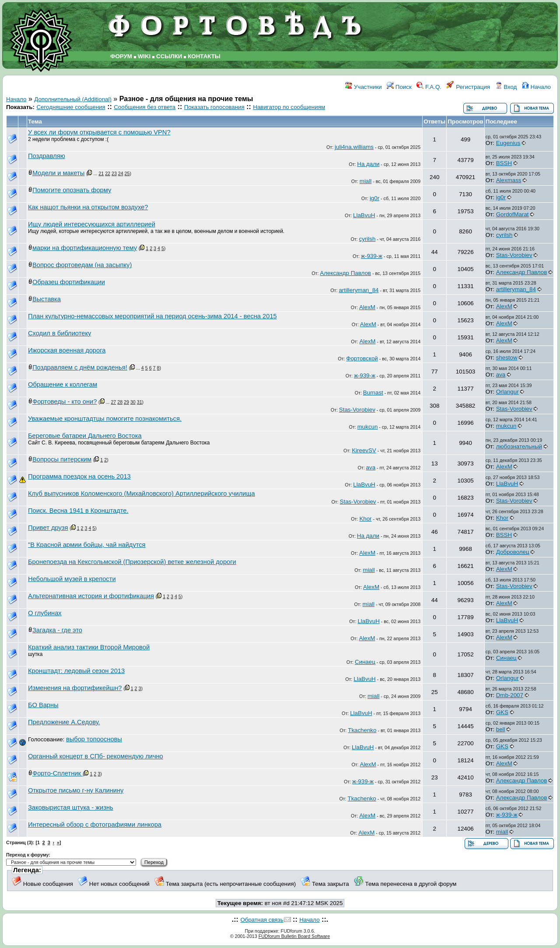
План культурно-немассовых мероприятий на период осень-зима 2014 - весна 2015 (152, 316)
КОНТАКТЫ (204, 56)
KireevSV (364, 450)
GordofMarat (513, 214)
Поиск (399, 87)
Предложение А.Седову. (64, 722)
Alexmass (509, 180)
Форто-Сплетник (58, 773)
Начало (536, 87)
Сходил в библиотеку (59, 333)
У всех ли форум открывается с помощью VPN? (99, 132)
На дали (368, 164)
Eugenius (508, 143)
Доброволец (513, 552)
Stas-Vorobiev (514, 255)
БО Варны (43, 705)
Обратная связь (262, 920)
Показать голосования (214, 107)
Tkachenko (362, 730)
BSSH (504, 163)
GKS (502, 712)
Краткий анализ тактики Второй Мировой (89, 647)
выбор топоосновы (94, 739)
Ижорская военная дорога (67, 350)
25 (127, 173)
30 (133, 402)
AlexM (367, 307)
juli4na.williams (354, 147)
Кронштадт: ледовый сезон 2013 (76, 671)
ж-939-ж (372, 256)
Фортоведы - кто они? (65, 402)
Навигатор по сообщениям (289, 107)
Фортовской (362, 358)
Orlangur (507, 392)
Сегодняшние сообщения (71, 107)
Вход (506, 87)
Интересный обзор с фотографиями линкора (95, 825)
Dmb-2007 (510, 695)
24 (121, 173)
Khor (365, 519)
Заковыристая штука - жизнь (71, 807)
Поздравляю (47, 156)
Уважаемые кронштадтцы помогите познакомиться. (105, 419)
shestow (507, 358)
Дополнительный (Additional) (73, 99)
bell (501, 729)
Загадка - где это (57, 630)
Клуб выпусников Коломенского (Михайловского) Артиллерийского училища (142, 493)
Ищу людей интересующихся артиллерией (92, 224)
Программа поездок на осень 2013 (79, 476)
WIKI (144, 56)
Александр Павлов (345, 273)
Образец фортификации (69, 282)
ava (501, 375)
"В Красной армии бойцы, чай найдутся (87, 545)
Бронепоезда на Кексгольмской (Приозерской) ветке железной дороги (132, 562)
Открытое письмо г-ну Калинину (76, 790)
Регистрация (468, 87)
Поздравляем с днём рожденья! (80, 367)
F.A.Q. (429, 87)
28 (120, 402)
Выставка (47, 299)
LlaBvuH (364, 215)
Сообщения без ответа (145, 107)
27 (113, 402)
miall (366, 181)
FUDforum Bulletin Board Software (294, 936)
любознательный (519, 446)
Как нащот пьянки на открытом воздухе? (88, 207)
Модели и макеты (58, 173)
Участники (363, 87)
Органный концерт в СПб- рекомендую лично (96, 756)
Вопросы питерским (62, 459)
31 (140, 402)
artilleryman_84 (359, 290)
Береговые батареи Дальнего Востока (85, 436)
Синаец (365, 662)
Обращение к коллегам (63, 384)
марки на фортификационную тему (85, 248)
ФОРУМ (121, 56)
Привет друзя (48, 528)
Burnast (373, 393)
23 (114, 173)
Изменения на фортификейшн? (75, 688)
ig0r (374, 198)
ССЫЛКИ (169, 56)
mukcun (368, 427)
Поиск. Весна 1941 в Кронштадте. (78, 511)
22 (108, 173)
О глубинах (45, 613)
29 (126, 402)
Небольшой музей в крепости (72, 579)
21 (101, 173)
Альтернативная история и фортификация (91, 596)
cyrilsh (367, 239)
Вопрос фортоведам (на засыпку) (82, 265)
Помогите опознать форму (72, 190)
